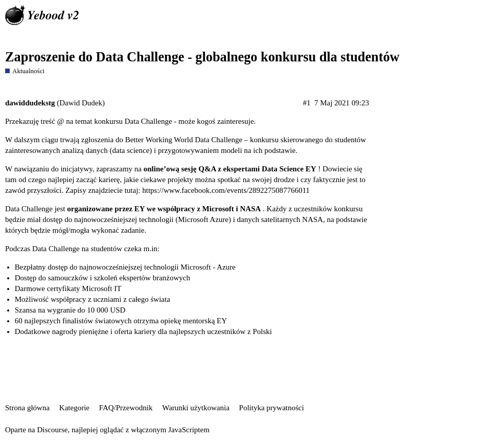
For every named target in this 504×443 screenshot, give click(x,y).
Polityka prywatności (272, 408)
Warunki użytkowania (196, 408)
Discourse (52, 430)
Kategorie (74, 408)
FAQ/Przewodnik (126, 408)
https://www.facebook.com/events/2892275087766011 (226, 190)
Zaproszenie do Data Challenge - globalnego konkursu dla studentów (202, 57)
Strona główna (27, 408)
